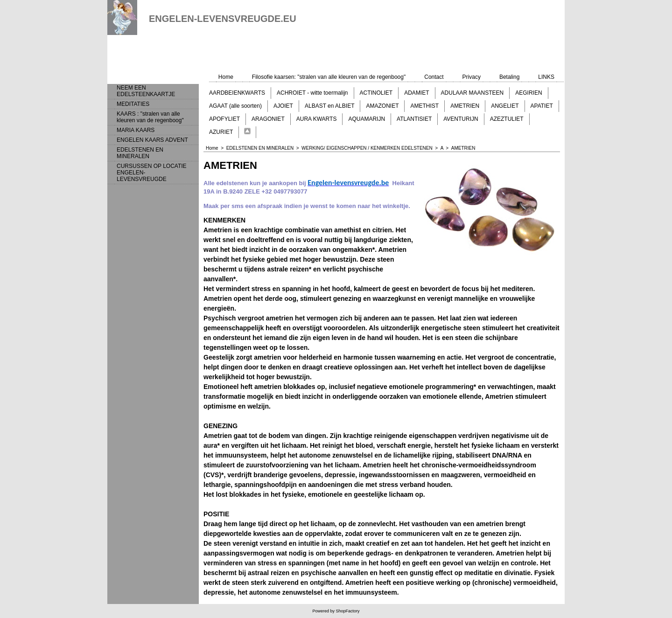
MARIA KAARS (136, 130)
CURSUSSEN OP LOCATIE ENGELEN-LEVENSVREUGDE (152, 173)
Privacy (472, 77)
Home (226, 77)
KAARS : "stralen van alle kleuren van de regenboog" (150, 117)
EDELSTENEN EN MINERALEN (140, 153)
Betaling (509, 77)
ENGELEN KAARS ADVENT (152, 140)
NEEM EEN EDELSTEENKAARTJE (146, 91)
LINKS (546, 77)
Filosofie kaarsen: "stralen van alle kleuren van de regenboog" (329, 77)
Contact (434, 77)
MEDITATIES (133, 104)
